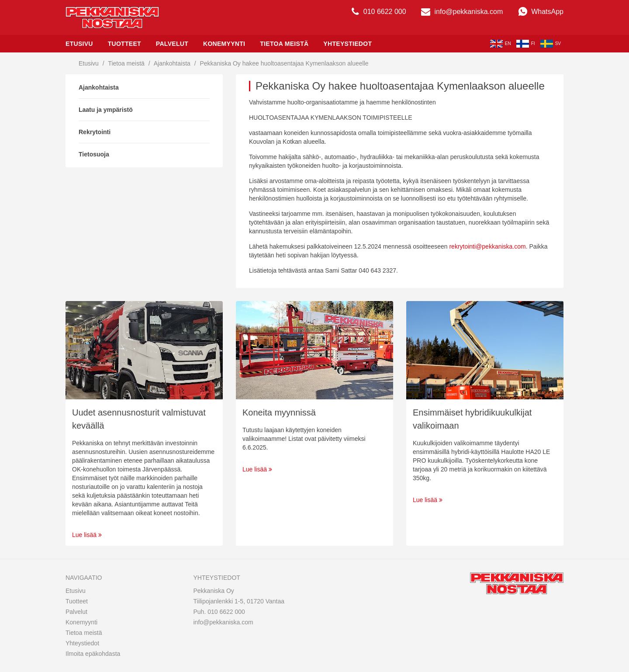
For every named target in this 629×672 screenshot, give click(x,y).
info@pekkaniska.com (462, 12)
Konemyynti (224, 44)
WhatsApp (541, 12)
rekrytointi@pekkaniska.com (487, 246)
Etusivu (79, 44)
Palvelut (172, 44)
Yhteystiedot (347, 44)
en (501, 44)
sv (551, 44)
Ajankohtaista (172, 63)
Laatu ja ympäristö (106, 110)
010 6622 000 (379, 12)
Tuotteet (124, 44)
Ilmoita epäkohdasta (93, 654)
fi (526, 44)
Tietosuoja (94, 154)
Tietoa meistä (284, 44)
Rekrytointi (95, 132)
